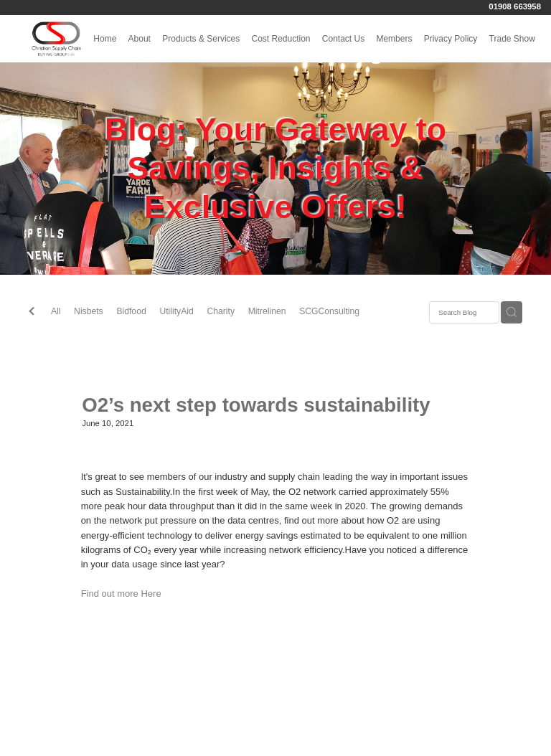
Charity (221, 311)
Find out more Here (121, 594)
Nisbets (89, 311)
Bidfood (131, 311)
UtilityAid (176, 311)
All (56, 311)
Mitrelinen (267, 311)
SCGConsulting (329, 311)
